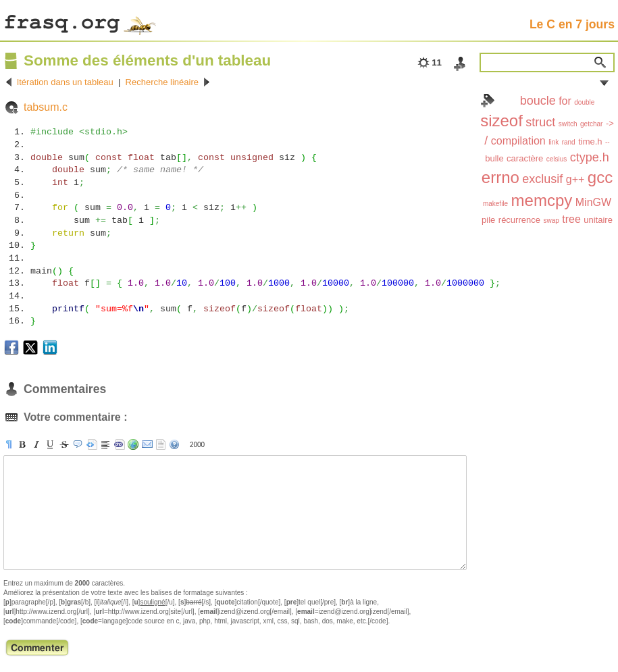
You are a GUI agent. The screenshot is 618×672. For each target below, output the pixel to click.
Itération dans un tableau (65, 82)
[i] (36, 444)
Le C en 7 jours (572, 24)
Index (488, 101)
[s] (64, 444)
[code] (120, 444)
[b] (22, 444)
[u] (50, 444)
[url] (133, 444)
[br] (105, 444)
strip (161, 444)
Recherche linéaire (162, 82)
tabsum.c (46, 107)
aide (174, 444)
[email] (147, 444)
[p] (9, 444)
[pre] (92, 444)
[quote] (78, 444)
